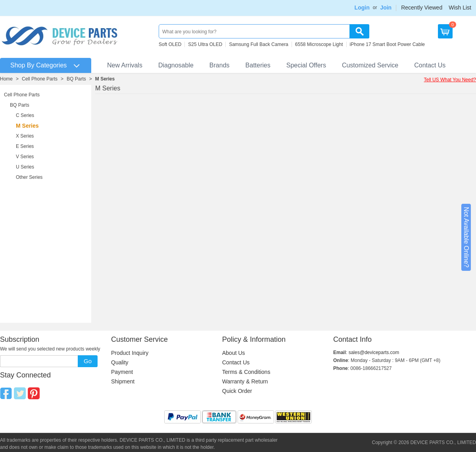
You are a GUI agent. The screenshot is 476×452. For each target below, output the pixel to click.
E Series (25, 146)
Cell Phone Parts (40, 79)
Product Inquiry (130, 353)
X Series (25, 136)
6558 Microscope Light (319, 44)
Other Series (29, 177)
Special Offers (306, 65)
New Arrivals (125, 65)
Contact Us (430, 65)
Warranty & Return (245, 381)
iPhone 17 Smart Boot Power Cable (387, 44)
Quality (120, 362)
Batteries (258, 65)
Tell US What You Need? (450, 80)
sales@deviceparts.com (374, 352)
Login (362, 8)
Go (88, 361)
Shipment (123, 381)
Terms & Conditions (246, 372)
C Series (25, 115)
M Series (105, 79)
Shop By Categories (38, 65)
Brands (220, 65)
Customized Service (370, 65)
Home (6, 79)
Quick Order (237, 391)
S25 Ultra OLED (205, 44)
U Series (25, 167)
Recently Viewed (422, 8)
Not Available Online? (466, 237)
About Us (234, 353)
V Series (25, 157)
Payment (122, 372)
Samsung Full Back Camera (258, 44)
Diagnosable (176, 65)
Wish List (460, 8)
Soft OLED (170, 44)
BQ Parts (76, 79)
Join (386, 8)
